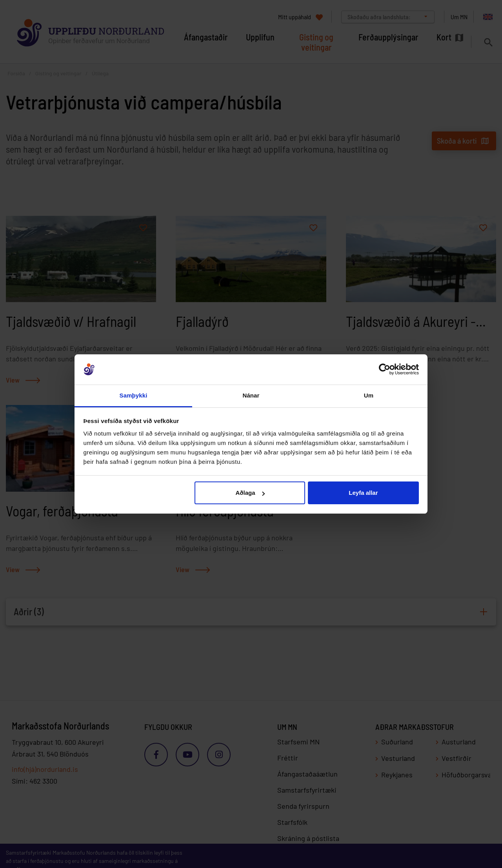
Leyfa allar (363, 493)
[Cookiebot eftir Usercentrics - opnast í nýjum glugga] (385, 370)
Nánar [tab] (251, 395)
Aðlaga (250, 493)
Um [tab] (369, 395)
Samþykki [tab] (134, 395)
